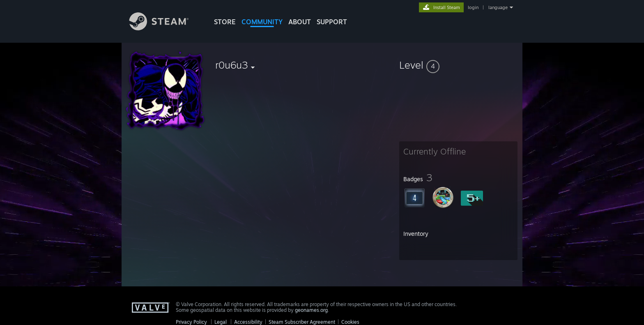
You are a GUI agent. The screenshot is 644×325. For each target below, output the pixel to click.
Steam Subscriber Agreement (302, 322)
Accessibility (248, 322)
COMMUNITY (262, 22)
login (473, 7)
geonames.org (311, 310)
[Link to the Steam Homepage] (165, 28)
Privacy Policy (191, 322)
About (300, 22)
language (498, 7)
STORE (225, 22)
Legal (221, 322)
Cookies (350, 322)
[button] (458, 65)
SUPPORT (332, 22)
